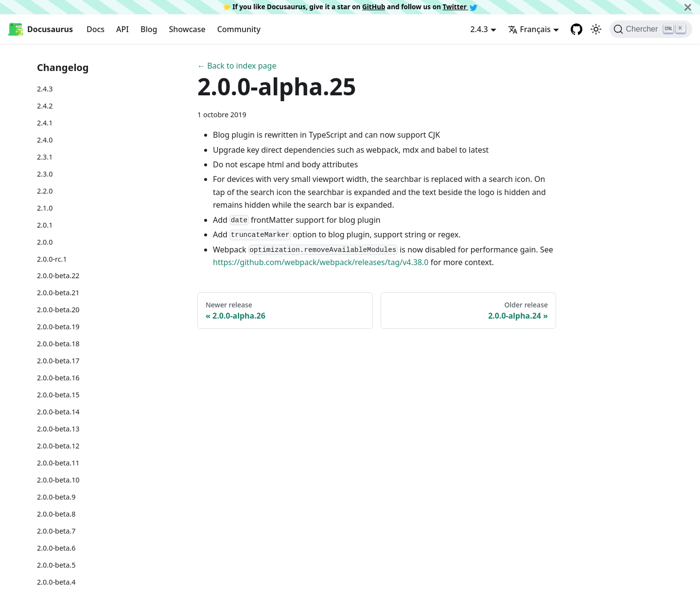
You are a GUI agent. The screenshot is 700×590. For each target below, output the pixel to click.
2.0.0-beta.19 (58, 327)
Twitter (460, 7)
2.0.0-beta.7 (56, 531)
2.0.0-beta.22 (58, 276)
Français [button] (529, 29)
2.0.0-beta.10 (58, 480)
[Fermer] (688, 7)
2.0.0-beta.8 (56, 514)
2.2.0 (45, 191)
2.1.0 (45, 208)
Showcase (187, 29)
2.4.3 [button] (479, 29)
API (122, 29)
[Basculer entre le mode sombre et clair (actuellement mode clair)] (596, 29)
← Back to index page (237, 66)
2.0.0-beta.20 (58, 310)
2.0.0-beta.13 (58, 429)
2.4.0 (45, 140)
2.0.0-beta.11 (58, 463)
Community (239, 29)
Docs (96, 29)
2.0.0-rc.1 (52, 259)
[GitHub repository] (577, 29)
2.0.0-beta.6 (56, 548)
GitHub (374, 7)
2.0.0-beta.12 (58, 446)
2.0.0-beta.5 (56, 565)
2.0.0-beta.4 (56, 582)
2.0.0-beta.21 (58, 293)
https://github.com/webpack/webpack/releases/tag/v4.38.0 (321, 262)
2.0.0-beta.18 (58, 344)
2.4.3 (45, 89)
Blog (149, 29)
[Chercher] (651, 29)
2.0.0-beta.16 (58, 378)
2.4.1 (45, 123)
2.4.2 (45, 106)
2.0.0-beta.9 (56, 497)
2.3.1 (45, 157)
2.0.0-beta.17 (58, 361)
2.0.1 (45, 225)
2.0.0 (45, 242)
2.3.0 (45, 174)
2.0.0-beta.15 (58, 395)
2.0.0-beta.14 (58, 412)
